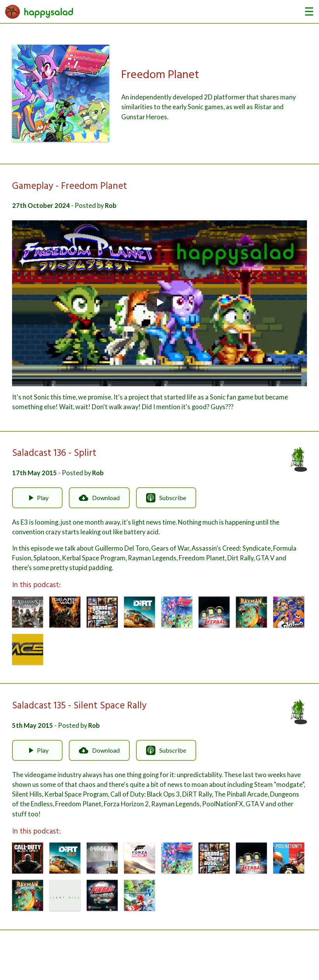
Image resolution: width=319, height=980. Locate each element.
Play (37, 498)
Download (99, 498)
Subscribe (166, 498)
